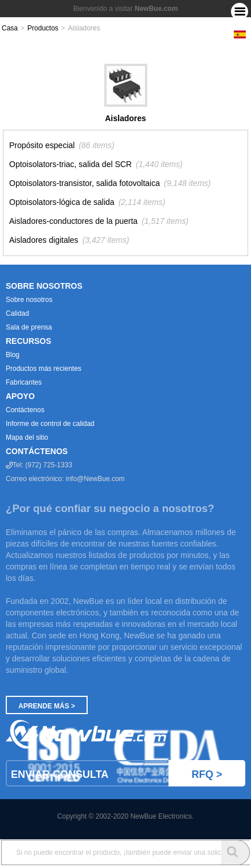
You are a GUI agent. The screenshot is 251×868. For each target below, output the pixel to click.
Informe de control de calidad (50, 424)
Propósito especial (42, 145)
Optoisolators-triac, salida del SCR (70, 164)
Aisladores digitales (44, 240)
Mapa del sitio (27, 437)
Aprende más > (47, 706)
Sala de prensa (29, 327)
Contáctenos (25, 410)
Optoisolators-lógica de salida (62, 202)
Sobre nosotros (29, 300)
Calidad (17, 313)
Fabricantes (24, 382)
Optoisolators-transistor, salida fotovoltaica (85, 183)
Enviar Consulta (128, 773)
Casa (10, 28)
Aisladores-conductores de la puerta (73, 221)
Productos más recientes (44, 369)
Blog (13, 355)
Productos (43, 28)
